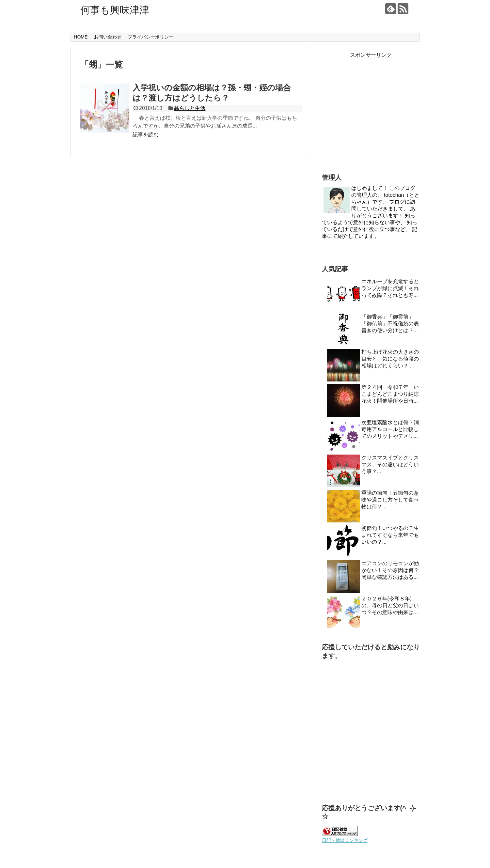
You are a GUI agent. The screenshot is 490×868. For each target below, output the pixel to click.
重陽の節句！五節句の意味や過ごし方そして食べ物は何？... (390, 500)
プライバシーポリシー (150, 37)
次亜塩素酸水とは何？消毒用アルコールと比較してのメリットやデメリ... (390, 429)
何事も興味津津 (115, 10)
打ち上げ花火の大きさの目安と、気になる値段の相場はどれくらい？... (390, 359)
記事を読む (146, 135)
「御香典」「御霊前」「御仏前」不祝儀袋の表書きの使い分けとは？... (390, 324)
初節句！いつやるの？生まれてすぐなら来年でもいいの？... (390, 535)
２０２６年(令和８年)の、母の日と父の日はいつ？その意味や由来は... (390, 605)
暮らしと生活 (190, 108)
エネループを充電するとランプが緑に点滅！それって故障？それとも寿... (390, 288)
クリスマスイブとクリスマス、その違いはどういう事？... (390, 465)
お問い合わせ (108, 37)
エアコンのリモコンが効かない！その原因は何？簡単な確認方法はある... (390, 570)
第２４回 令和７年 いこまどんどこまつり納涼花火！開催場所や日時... (390, 394)
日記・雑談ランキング (345, 840)
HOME (81, 37)
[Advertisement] (371, 116)
